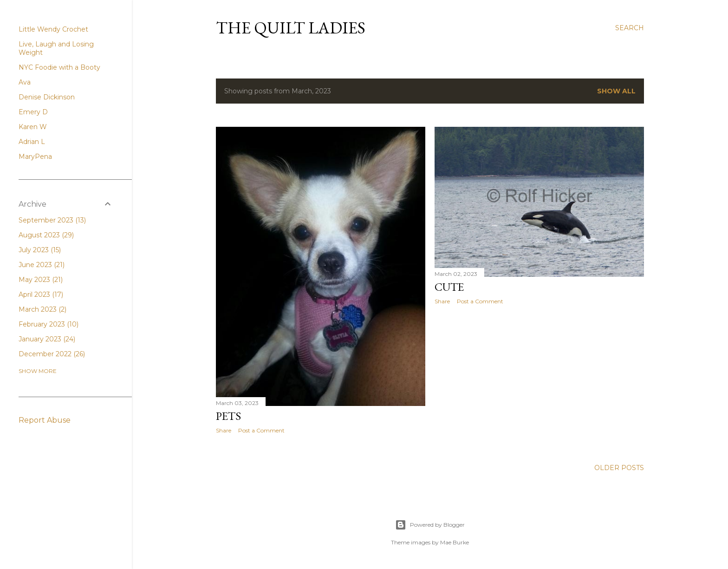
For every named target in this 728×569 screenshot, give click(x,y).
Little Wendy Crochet (53, 29)
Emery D (33, 112)
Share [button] (224, 430)
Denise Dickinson (47, 97)
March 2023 (42, 309)
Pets (228, 416)
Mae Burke (455, 542)
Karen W (33, 127)
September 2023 (52, 220)
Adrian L (32, 142)
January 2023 (47, 339)
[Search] (630, 28)
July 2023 (40, 250)
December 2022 (52, 354)
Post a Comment (261, 430)
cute (449, 287)
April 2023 (41, 294)
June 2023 (42, 265)
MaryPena (35, 157)
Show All (616, 91)
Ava (25, 82)
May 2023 (41, 280)
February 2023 (49, 324)
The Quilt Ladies (291, 28)
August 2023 (46, 235)
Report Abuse (45, 420)
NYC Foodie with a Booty (59, 67)
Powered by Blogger (430, 525)
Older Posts (619, 468)
